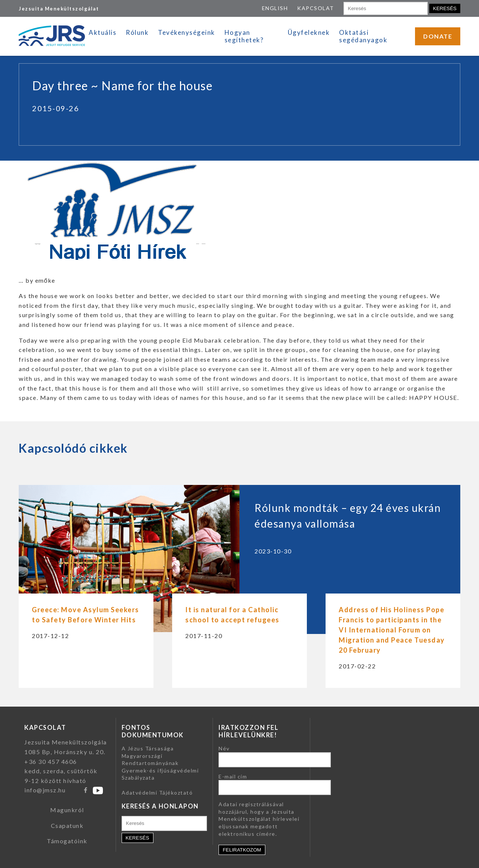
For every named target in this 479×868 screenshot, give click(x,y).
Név (224, 748)
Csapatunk (67, 825)
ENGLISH (275, 8)
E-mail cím (233, 776)
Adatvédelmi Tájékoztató (157, 793)
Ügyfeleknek (309, 32)
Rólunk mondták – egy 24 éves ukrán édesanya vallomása (348, 516)
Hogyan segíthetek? (244, 36)
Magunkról (67, 810)
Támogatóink (67, 841)
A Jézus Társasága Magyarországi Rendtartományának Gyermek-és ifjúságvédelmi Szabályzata (160, 763)
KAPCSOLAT (316, 8)
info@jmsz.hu (45, 790)
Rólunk (137, 32)
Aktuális (103, 32)
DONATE (438, 36)
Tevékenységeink (187, 32)
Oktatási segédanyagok (363, 36)
